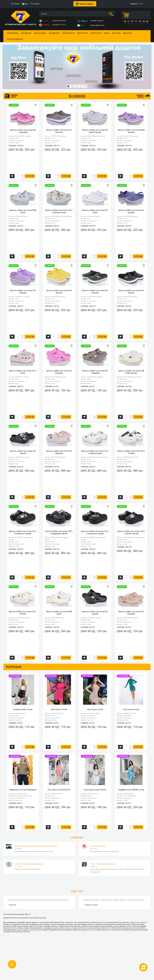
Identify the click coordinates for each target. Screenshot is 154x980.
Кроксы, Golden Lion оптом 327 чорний (95, 613)
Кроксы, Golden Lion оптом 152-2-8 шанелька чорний (23, 532)
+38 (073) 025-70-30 (59, 21)
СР (132, 21)
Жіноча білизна (40, 33)
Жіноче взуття (82, 33)
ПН (125, 21)
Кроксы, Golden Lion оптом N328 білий (23, 211)
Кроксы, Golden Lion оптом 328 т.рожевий (23, 131)
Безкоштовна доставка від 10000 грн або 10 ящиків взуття (36, 846)
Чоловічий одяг (12, 33)
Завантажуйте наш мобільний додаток (29, 864)
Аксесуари (116, 33)
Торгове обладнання (15, 39)
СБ (144, 21)
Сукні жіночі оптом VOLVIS (59, 790)
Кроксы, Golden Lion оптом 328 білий (59, 613)
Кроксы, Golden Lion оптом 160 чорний (23, 452)
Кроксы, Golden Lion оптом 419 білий (95, 211)
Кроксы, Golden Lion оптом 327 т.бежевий (95, 372)
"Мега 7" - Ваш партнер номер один (103, 864)
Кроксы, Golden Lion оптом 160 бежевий (59, 452)
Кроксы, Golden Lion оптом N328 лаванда (131, 131)
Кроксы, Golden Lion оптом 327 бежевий (131, 613)
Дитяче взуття (96, 33)
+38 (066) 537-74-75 (59, 25)
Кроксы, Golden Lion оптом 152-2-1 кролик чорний (131, 532)
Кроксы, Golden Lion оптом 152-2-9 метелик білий (59, 211)
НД (147, 21)
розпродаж (14, 667)
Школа (107, 33)
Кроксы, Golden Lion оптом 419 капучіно (59, 131)
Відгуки (77, 891)
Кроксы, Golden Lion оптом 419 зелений (95, 292)
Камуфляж (127, 33)
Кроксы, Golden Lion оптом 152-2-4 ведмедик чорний (59, 532)
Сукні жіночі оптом (59, 709)
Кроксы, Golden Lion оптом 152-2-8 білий (23, 613)
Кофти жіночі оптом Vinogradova (23, 790)
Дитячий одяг (54, 33)
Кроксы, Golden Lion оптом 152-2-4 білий (131, 452)
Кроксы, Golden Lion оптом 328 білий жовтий (131, 372)
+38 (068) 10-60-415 (97, 21)
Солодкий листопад (98, 846)
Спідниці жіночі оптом (23, 709)
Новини (77, 838)
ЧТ (136, 21)
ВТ (129, 21)
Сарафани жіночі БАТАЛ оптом (131, 790)
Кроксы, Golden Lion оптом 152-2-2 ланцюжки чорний (95, 532)
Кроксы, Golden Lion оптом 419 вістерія (131, 211)
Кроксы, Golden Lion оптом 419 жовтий (59, 292)
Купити (30, 176)
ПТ (140, 21)
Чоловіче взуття (68, 33)
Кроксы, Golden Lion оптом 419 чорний (131, 292)
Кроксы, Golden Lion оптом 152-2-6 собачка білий (95, 452)
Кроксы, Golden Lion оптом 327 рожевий (59, 372)
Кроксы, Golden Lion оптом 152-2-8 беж (23, 372)
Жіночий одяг (26, 33)
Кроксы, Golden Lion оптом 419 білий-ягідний (95, 131)
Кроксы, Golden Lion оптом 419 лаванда (23, 292)
